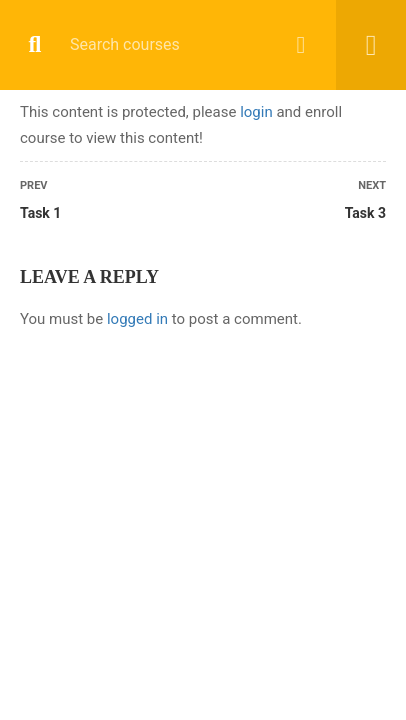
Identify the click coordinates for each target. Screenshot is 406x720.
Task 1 (40, 213)
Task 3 (365, 213)
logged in (137, 319)
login (256, 112)
